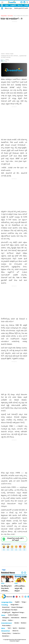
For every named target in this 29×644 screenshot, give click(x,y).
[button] (25, 573)
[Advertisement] (14, 37)
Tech (9, 628)
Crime (4, 620)
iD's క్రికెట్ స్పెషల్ (6, 613)
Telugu (24, 602)
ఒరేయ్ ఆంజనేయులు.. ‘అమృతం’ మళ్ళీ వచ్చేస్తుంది (20, 588)
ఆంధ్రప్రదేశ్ (13, 5)
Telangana (5, 618)
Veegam (17, 641)
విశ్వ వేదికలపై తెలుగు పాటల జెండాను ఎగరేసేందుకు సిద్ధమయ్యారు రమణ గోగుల (6, 591)
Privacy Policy (6, 633)
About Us (15, 631)
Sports (15, 628)
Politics (10, 620)
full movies (10, 16)
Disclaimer (5, 636)
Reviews (23, 623)
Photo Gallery (6, 626)
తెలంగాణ (20, 5)
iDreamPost (6, 607)
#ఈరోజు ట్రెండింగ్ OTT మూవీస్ (21, 8)
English (17, 602)
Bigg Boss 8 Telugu (18, 613)
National (24, 618)
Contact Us (16, 633)
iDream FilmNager (17, 607)
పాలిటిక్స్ (26, 5)
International (15, 618)
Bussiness (22, 628)
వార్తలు (7, 5)
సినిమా (3, 583)
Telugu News (4, 16)
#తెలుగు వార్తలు (8, 8)
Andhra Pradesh (13, 615)
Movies (17, 623)
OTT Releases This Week (10, 610)
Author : (7, 54)
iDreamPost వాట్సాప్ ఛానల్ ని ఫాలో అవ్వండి (15, 539)
